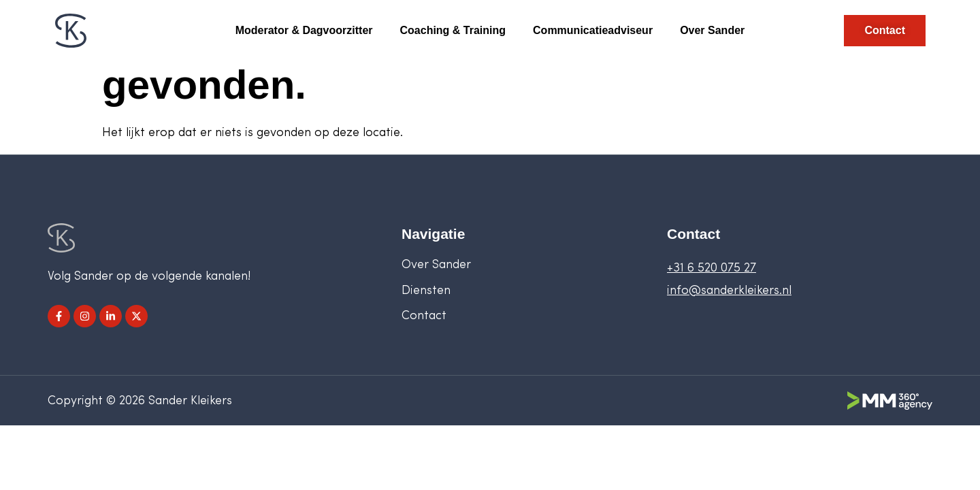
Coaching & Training (453, 30)
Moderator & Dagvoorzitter (304, 30)
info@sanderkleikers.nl (729, 291)
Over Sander (712, 30)
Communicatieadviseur (593, 30)
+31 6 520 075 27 (712, 268)
